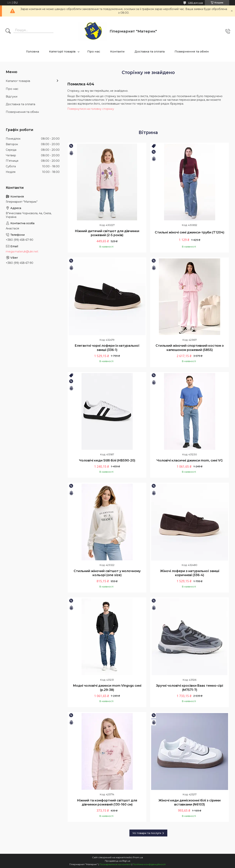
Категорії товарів (62, 51)
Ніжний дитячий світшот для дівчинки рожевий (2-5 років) (107, 233)
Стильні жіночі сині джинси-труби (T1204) (190, 232)
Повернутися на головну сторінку (91, 109)
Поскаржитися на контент (115, 864)
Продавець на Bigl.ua (117, 861)
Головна (33, 51)
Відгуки (12, 96)
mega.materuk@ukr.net (22, 252)
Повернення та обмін (192, 51)
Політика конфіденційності (149, 864)
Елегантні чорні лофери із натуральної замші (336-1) (107, 348)
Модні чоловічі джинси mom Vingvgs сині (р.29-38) (107, 688)
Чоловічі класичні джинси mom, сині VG (190, 460)
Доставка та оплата (150, 51)
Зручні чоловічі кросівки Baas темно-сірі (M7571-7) (190, 688)
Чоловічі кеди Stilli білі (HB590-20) (107, 460)
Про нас (94, 51)
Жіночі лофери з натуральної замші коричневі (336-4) (190, 573)
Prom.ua (138, 857)
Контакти (117, 51)
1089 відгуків (195, 3)
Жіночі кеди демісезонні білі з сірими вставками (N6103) (190, 803)
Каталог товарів (18, 81)
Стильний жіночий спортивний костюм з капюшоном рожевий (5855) (190, 348)
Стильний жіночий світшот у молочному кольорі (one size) (107, 573)
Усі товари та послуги (147, 833)
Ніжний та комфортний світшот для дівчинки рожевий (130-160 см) (107, 803)
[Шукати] (8, 31)
